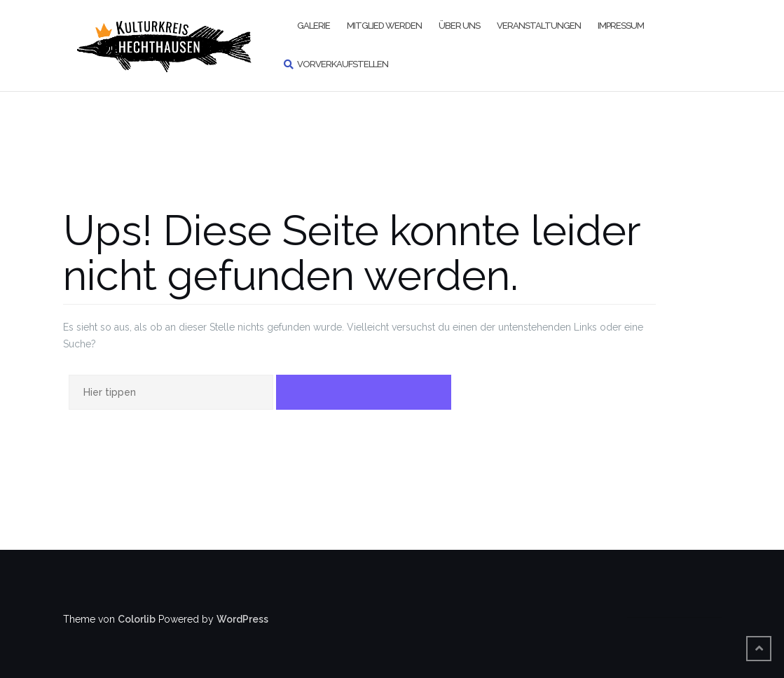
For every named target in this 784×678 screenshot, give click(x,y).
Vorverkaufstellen (343, 64)
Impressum (621, 26)
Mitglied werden (384, 26)
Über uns (459, 26)
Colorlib (137, 619)
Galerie (314, 26)
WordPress (242, 619)
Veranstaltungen (539, 26)
